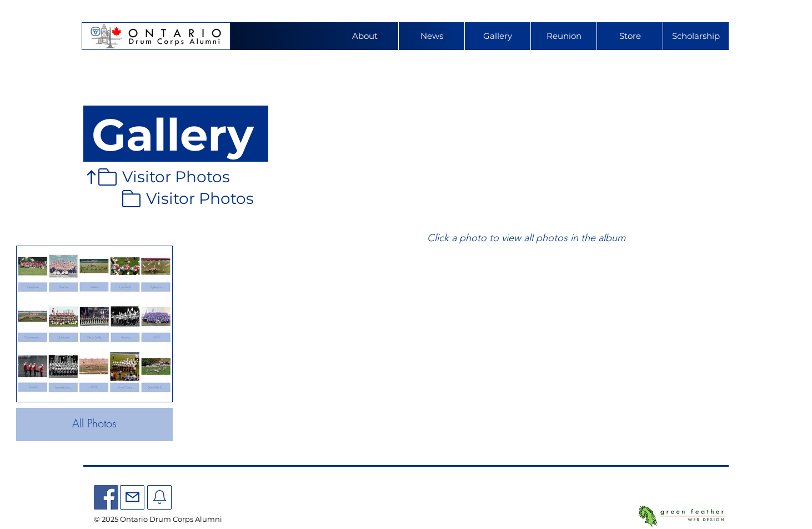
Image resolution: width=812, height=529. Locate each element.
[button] (563, 36)
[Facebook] (106, 497)
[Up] (91, 177)
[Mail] (132, 497)
